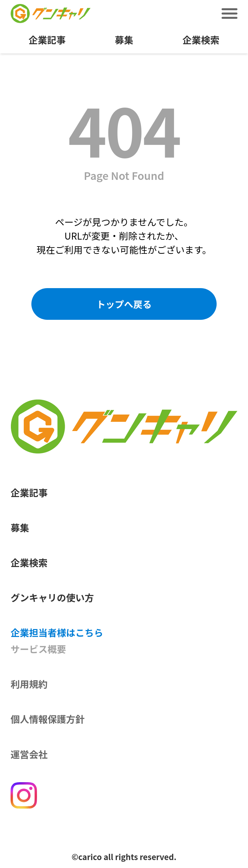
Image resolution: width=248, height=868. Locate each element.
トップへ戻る (124, 304)
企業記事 (47, 40)
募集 (124, 40)
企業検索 (201, 40)
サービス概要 (38, 649)
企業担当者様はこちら (57, 632)
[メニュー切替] (230, 14)
